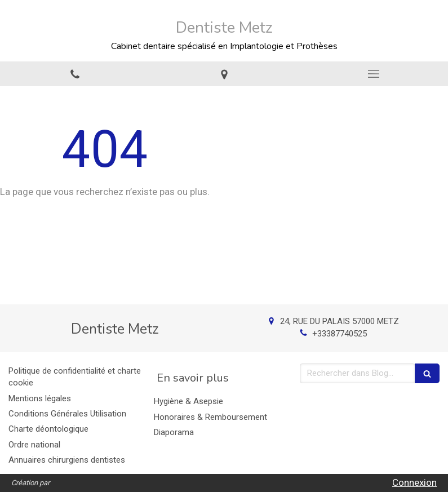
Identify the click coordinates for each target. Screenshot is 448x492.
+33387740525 (340, 334)
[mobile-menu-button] (373, 74)
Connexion (414, 482)
